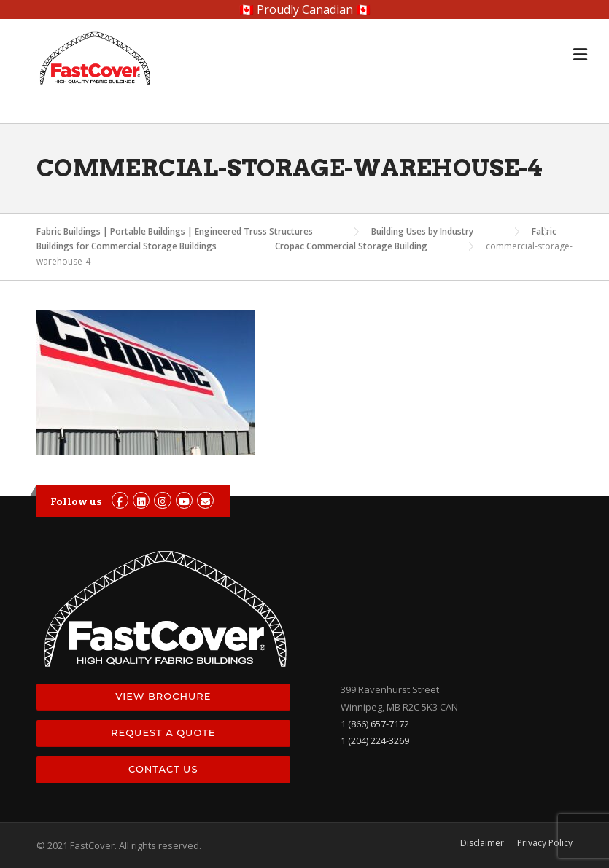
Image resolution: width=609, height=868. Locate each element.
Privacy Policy (545, 843)
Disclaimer (482, 843)
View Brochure (163, 696)
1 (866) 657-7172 (375, 724)
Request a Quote (163, 732)
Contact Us (163, 769)
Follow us (76, 502)
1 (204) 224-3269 (375, 740)
